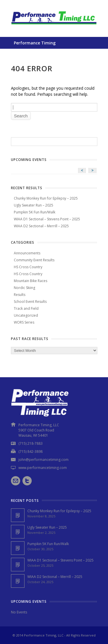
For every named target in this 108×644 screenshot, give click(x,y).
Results (20, 295)
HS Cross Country (28, 267)
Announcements (27, 253)
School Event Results (30, 302)
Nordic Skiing (24, 288)
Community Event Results (34, 260)
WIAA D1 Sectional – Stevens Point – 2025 (47, 219)
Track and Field (26, 308)
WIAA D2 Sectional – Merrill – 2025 (41, 226)
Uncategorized (26, 315)
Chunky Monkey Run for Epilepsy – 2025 (46, 198)
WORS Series (24, 322)
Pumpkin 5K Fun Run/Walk (35, 212)
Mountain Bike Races (31, 281)
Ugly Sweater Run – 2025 (34, 205)
